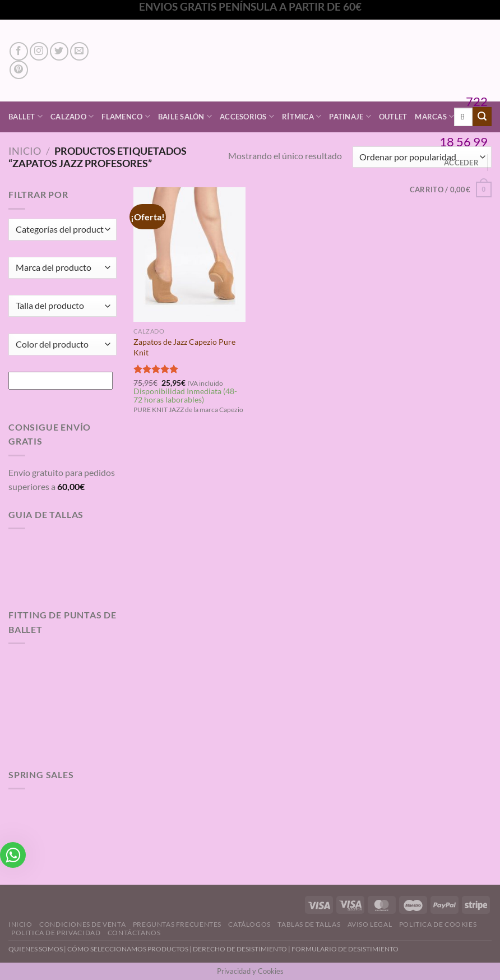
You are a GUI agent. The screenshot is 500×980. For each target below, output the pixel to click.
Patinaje (350, 116)
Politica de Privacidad (56, 933)
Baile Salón (185, 116)
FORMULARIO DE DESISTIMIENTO (345, 949)
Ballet (26, 116)
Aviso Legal (370, 924)
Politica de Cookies (438, 924)
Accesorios (247, 116)
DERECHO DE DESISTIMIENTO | (242, 949)
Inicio (25, 151)
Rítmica (302, 116)
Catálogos (249, 924)
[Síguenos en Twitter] (59, 51)
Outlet (393, 117)
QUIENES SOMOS (36, 949)
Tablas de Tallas (309, 924)
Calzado (72, 116)
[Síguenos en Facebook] (19, 51)
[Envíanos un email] (79, 51)
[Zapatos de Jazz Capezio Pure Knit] (189, 255)
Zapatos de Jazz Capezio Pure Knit (184, 347)
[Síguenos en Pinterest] (19, 70)
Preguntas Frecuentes (177, 924)
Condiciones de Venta (82, 924)
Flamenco (126, 116)
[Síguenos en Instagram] (39, 51)
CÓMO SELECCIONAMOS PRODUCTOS (128, 949)
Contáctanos (134, 933)
